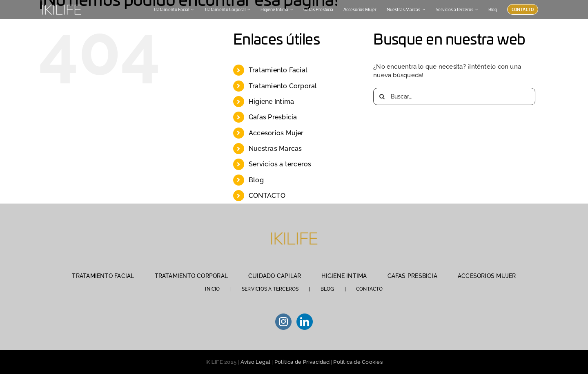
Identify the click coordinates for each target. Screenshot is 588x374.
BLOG (327, 289)
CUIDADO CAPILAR (275, 276)
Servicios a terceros (280, 164)
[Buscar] (382, 96)
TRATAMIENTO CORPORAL (192, 276)
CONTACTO (267, 196)
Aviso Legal (255, 362)
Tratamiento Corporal (283, 86)
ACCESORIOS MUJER (487, 276)
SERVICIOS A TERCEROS (270, 289)
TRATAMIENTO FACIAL (103, 276)
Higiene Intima (271, 102)
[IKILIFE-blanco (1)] (61, 4)
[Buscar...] (454, 96)
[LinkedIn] (305, 322)
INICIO (212, 289)
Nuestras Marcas (275, 149)
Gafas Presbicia (273, 117)
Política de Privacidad (302, 362)
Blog (256, 180)
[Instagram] (283, 322)
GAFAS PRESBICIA (412, 276)
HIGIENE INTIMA (344, 276)
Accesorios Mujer (276, 133)
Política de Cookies (358, 362)
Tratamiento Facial (278, 70)
